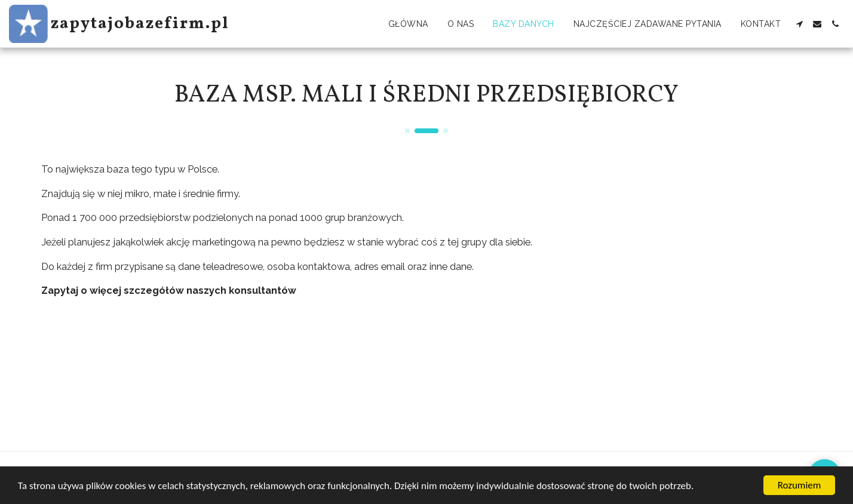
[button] (799, 24)
